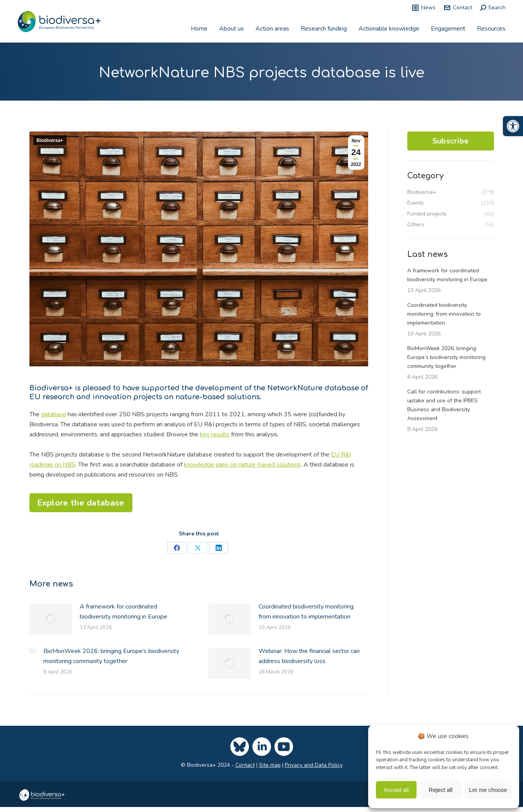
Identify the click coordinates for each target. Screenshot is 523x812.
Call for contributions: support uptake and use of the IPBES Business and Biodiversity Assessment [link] (444, 405)
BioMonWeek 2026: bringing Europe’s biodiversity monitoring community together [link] (111, 656)
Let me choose (488, 790)
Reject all (441, 790)
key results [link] (215, 434)
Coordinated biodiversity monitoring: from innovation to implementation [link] (307, 612)
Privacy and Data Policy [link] (314, 765)
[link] (513, 126)
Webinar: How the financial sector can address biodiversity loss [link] (309, 656)
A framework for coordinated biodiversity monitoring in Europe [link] (123, 612)
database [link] (54, 414)
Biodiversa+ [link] (50, 140)
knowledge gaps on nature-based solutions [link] (242, 465)
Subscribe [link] (451, 141)
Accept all (396, 790)
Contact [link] (458, 8)
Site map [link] (270, 765)
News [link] (424, 8)
